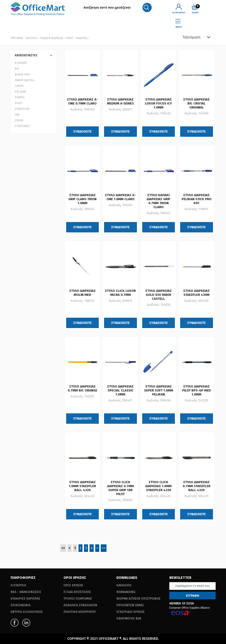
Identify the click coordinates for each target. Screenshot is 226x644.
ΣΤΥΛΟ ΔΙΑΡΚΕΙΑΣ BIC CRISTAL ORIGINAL (196, 103)
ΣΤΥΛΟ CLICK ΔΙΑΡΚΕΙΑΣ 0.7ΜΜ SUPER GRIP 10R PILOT (120, 488)
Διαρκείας (81, 38)
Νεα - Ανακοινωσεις (26, 592)
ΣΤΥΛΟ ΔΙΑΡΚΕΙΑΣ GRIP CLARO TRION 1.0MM (82, 199)
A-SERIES (21, 63)
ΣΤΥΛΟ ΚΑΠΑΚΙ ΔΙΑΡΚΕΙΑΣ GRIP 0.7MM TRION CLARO (158, 201)
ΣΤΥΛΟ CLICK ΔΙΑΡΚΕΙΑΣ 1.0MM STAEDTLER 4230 (158, 486)
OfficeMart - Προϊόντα (24, 38)
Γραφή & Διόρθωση (52, 38)
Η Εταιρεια (18, 585)
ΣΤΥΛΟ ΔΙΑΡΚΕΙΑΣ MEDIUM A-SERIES (120, 101)
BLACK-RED (22, 74)
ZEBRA (19, 120)
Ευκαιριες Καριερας (25, 599)
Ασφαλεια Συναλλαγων (80, 605)
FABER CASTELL (25, 80)
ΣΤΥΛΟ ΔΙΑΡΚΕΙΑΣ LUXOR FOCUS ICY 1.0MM (158, 103)
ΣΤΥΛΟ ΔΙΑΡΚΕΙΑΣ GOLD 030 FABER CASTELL (159, 295)
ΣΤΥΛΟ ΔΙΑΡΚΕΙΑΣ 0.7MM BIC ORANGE (82, 388)
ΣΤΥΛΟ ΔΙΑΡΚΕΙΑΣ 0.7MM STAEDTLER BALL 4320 (197, 486)
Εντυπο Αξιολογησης (27, 612)
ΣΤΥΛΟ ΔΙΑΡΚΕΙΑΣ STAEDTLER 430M (196, 293)
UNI (17, 115)
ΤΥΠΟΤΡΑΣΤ (22, 126)
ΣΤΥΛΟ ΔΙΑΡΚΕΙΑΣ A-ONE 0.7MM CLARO (82, 101)
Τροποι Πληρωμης (78, 599)
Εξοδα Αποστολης (77, 592)
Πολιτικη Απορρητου (80, 612)
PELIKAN (20, 92)
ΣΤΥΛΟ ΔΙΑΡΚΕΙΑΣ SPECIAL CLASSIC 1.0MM (120, 390)
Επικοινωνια (21, 605)
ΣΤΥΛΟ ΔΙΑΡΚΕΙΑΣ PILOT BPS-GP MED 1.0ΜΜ (196, 390)
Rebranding (126, 592)
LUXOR (19, 86)
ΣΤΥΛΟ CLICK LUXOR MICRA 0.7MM (120, 293)
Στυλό (69, 38)
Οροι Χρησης (73, 585)
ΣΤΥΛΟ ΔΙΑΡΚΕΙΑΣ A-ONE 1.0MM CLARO (120, 197)
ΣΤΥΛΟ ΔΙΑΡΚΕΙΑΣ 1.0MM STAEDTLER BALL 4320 (82, 486)
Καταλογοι (124, 585)
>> (104, 548)
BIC (17, 69)
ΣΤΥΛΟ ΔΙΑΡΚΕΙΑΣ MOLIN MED (82, 293)
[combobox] (196, 38)
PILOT (19, 103)
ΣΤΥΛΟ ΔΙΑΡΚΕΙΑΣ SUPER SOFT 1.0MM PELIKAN (159, 390)
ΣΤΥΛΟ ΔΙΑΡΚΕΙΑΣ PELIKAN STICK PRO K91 (197, 199)
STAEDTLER (22, 109)
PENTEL (20, 97)
